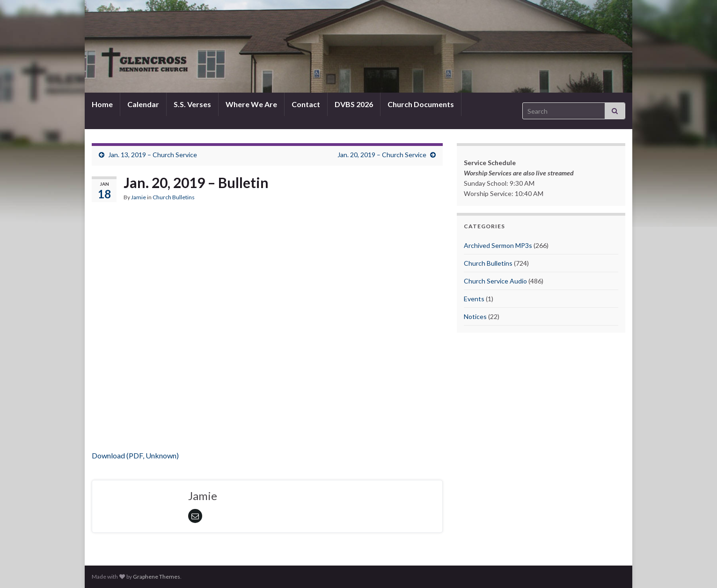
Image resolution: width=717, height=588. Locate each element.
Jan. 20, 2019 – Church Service (382, 155)
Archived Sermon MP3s (498, 245)
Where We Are (251, 104)
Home (102, 104)
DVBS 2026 (354, 104)
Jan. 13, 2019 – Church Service (153, 155)
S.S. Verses (192, 104)
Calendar (143, 104)
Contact (306, 104)
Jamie (139, 197)
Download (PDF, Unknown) (135, 455)
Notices (475, 316)
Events (474, 299)
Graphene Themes (157, 577)
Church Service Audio (495, 281)
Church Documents (421, 104)
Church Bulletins (174, 197)
